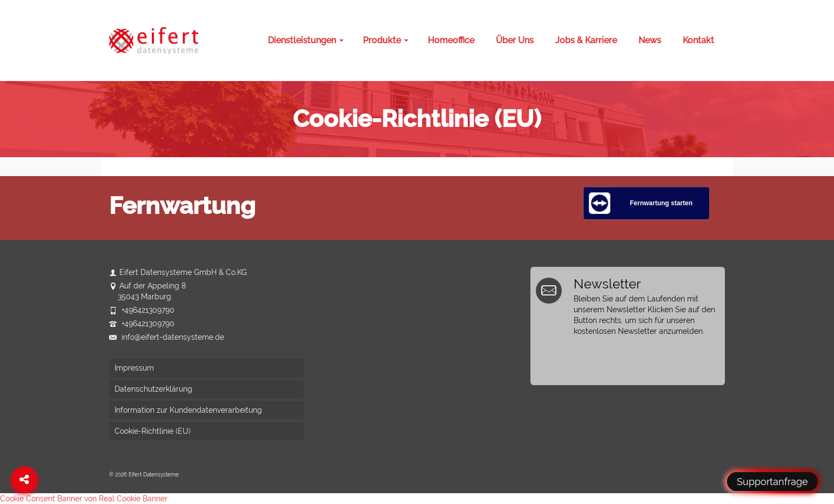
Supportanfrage (772, 482)
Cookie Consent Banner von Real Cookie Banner (84, 499)
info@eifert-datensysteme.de (167, 337)
